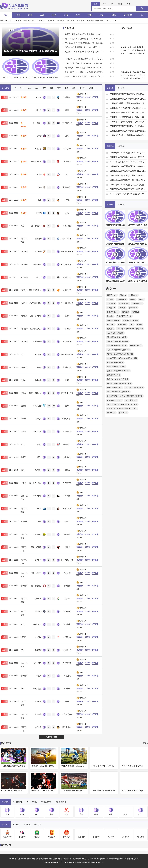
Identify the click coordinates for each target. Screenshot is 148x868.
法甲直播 (81, 21)
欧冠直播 (90, 21)
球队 (102, 15)
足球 (18, 15)
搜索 (108, 21)
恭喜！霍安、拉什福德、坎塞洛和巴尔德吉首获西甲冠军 (84, 72)
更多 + (146, 743)
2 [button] (10, 30)
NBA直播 (8, 21)
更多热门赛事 (51, 737)
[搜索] (142, 9)
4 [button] (17, 30)
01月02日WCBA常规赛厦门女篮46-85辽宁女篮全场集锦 (128, 189)
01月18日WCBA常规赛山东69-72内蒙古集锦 (128, 153)
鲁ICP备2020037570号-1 (96, 862)
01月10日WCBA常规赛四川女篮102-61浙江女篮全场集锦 (128, 171)
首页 (6, 15)
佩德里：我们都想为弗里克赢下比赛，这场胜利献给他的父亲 (84, 34)
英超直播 (31, 21)
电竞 (102, 21)
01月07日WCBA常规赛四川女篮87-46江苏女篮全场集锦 (128, 175)
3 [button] (14, 30)
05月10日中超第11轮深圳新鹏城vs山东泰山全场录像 (128, 117)
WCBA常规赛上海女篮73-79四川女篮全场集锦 (128, 162)
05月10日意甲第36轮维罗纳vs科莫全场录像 (128, 108)
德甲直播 (61, 21)
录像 (66, 15)
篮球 (30, 15)
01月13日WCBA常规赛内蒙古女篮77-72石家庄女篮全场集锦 (128, 157)
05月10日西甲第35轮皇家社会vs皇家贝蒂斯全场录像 (128, 131)
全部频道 (128, 15)
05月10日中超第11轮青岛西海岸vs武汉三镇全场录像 (128, 122)
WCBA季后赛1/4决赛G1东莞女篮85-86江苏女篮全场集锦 (128, 194)
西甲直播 (51, 21)
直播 (54, 15)
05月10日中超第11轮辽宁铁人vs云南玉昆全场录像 (128, 113)
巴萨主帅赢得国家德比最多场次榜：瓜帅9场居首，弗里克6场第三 (84, 39)
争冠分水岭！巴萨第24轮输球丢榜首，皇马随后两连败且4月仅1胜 (84, 43)
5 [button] (20, 30)
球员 (142, 15)
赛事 (114, 15)
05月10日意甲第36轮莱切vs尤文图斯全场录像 (128, 126)
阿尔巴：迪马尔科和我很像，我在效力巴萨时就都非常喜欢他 (84, 76)
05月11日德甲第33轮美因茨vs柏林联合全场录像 (128, 94)
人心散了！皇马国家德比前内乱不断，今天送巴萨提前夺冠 (84, 59)
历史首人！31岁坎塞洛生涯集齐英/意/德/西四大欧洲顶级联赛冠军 (84, 52)
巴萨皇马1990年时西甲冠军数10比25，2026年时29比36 (84, 68)
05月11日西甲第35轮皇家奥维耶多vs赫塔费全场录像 (128, 99)
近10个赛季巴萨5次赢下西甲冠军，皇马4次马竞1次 (84, 63)
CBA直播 (18, 21)
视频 (90, 15)
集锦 (78, 15)
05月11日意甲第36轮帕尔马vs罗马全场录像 (128, 103)
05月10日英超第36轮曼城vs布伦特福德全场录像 (128, 135)
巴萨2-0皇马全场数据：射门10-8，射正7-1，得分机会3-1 (84, 47)
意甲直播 (71, 21)
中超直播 (41, 21)
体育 (42, 15)
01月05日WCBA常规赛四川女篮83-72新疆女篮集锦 (128, 180)
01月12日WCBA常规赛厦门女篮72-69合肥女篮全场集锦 (128, 166)
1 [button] (7, 30)
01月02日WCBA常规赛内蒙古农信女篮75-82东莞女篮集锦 (128, 185)
